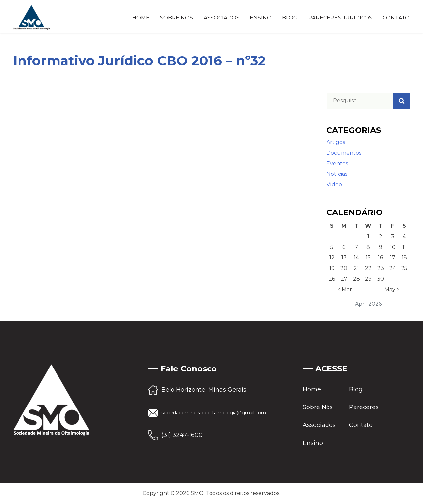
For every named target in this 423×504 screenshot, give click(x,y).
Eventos (337, 163)
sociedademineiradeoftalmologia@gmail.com (214, 413)
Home (141, 18)
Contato (396, 18)
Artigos (336, 142)
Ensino (261, 18)
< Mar (345, 289)
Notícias (337, 174)
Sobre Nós (176, 18)
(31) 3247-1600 (182, 435)
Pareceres (364, 407)
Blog (290, 18)
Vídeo (334, 185)
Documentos (344, 153)
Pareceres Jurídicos (340, 18)
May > (392, 289)
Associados (222, 18)
